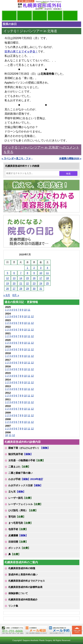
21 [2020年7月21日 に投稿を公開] (21, 283)
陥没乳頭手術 (21, 454)
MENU (7, 5)
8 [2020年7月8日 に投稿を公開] (27, 273)
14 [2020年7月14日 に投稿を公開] (21, 278)
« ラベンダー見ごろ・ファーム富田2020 (18, 158)
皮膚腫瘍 (18, 535)
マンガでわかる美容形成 (25, 16)
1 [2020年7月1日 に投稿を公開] (27, 268)
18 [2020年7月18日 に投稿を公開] (48, 278)
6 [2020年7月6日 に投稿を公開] (14, 273)
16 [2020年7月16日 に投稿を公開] (34, 278)
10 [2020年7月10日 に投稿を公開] (41, 273)
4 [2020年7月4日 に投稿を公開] (48, 268)
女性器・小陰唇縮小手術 (27, 460)
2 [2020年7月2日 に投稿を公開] (34, 268)
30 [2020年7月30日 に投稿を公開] (34, 289)
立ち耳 (17, 492)
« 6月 (7, 295)
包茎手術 (18, 529)
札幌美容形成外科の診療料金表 (25, 587)
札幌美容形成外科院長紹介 (23, 600)
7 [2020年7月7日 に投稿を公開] (21, 273)
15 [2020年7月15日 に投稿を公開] (27, 278)
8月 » (16, 295)
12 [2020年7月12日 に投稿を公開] (7, 278)
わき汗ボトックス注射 (25, 485)
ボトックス (19, 548)
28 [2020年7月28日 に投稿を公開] (21, 289)
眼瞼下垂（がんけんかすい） (29, 448)
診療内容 (40, 16)
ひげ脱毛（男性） (23, 510)
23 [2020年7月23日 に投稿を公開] (34, 283)
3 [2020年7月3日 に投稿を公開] (41, 268)
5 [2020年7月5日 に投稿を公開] (7, 273)
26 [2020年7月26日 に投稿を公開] (7, 289)
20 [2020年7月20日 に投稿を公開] (14, 283)
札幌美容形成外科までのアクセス (27, 581)
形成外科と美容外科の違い (23, 575)
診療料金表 (55, 16)
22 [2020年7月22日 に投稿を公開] (27, 283)
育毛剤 (17, 517)
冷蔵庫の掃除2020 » (70, 158)
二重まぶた (19, 467)
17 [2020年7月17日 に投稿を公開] (41, 278)
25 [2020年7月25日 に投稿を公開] (48, 283)
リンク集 (13, 606)
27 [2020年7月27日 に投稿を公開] (14, 289)
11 (29, 310)
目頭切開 (18, 542)
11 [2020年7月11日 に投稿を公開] (48, 273)
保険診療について (18, 593)
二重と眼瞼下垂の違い (21, 473)
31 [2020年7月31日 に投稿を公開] (41, 289)
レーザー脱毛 (21, 498)
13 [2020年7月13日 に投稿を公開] (14, 278)
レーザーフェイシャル (25, 504)
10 (25, 310)
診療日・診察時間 (70, 16)
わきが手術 (26, 479)
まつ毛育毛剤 (21, 523)
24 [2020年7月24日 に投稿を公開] (41, 283)
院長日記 (9, 16)
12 (32, 316)
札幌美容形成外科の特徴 (22, 568)
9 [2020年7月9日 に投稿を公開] (34, 273)
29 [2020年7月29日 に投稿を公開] (27, 289)
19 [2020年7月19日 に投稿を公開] (7, 283)
